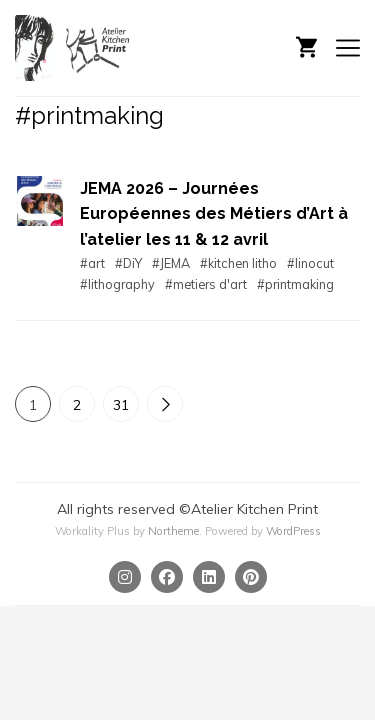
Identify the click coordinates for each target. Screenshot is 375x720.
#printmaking (295, 284)
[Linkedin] (209, 577)
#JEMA (171, 263)
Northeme (173, 531)
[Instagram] (125, 577)
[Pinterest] (251, 577)
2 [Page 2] (77, 405)
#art (92, 263)
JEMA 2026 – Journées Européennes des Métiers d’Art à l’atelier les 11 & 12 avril (214, 214)
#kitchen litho (238, 263)
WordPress (293, 531)
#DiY (128, 263)
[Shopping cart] (306, 45)
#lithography (117, 284)
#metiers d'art (206, 284)
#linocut (310, 263)
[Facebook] (167, 577)
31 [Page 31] (121, 405)
